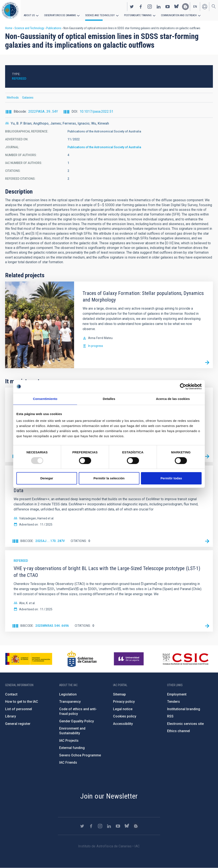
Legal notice (123, 709)
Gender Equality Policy (77, 721)
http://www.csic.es (185, 659)
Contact (11, 694)
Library (11, 716)
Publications (54, 28)
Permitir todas (171, 478)
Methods (13, 98)
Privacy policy (124, 702)
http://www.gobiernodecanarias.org (82, 659)
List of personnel (19, 709)
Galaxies (28, 98)
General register (18, 724)
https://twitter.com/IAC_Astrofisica (132, 7)
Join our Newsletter (109, 796)
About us (29, 15)
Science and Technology (100, 15)
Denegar (47, 478)
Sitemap (119, 694)
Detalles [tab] (109, 399)
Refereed (19, 79)
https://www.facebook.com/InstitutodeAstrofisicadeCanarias (141, 7)
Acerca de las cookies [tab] (173, 399)
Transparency (70, 702)
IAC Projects (69, 741)
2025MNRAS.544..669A (52, 626)
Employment (177, 694)
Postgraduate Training (138, 15)
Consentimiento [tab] (45, 399)
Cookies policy (125, 716)
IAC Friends (68, 762)
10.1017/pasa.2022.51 (96, 111)
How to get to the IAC (22, 702)
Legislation (68, 694)
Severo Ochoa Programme (80, 755)
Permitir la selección (109, 478)
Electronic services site (185, 724)
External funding (72, 748)
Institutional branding (184, 709)
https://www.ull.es (129, 659)
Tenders (174, 702)
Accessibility (123, 724)
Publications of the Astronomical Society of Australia (104, 147)
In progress (96, 346)
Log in (205, 7)
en (195, 7)
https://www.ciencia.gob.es (29, 659)
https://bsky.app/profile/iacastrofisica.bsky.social (176, 7)
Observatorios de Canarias (60, 15)
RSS (170, 716)
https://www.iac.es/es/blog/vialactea (185, 7)
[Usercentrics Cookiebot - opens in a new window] (183, 387)
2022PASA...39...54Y (43, 111)
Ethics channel (179, 731)
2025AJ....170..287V (50, 541)
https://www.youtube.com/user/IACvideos (168, 7)
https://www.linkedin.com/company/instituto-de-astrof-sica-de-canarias (159, 7)
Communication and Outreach (179, 15)
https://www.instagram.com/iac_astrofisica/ (150, 7)
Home (9, 28)
